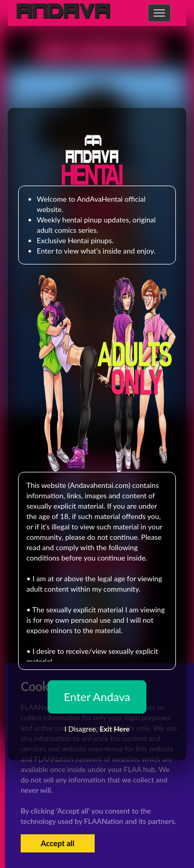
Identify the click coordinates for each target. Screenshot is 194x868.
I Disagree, (97, 729)
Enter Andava (97, 697)
